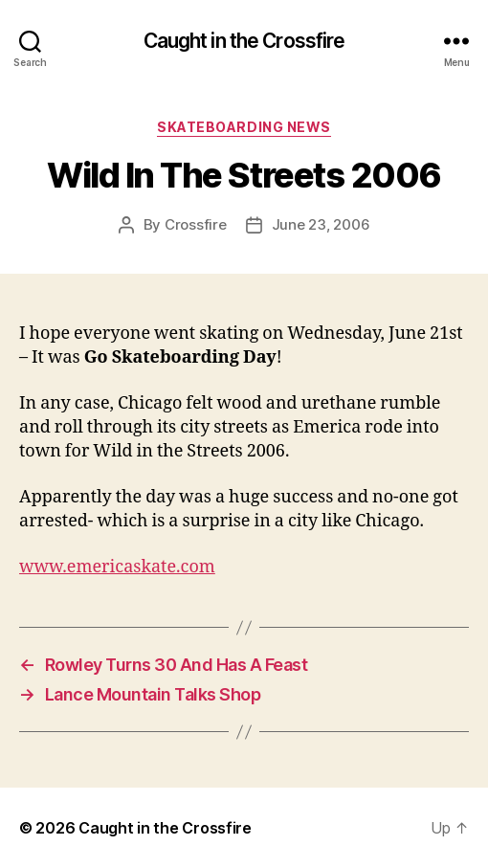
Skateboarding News (244, 127)
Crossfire (196, 224)
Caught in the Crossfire (244, 41)
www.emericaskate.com (117, 567)
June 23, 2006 (321, 224)
